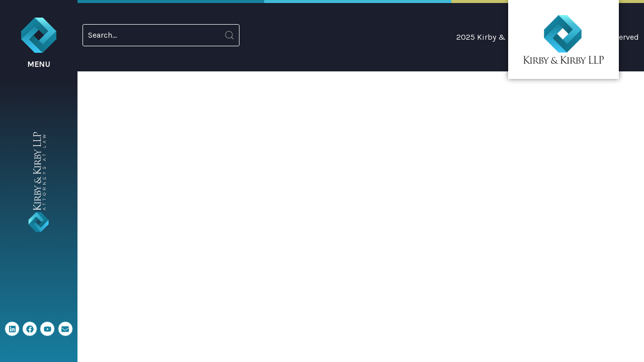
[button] (39, 43)
